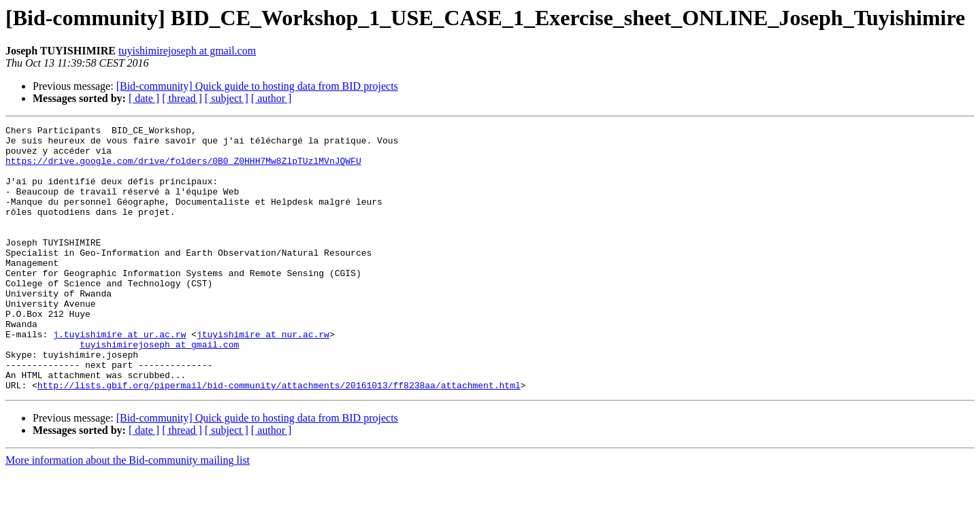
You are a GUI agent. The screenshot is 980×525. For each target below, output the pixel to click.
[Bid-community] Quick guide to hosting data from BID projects (257, 86)
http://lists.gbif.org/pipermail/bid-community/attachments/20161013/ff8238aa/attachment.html (279, 438)
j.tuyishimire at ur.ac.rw (119, 377)
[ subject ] (227, 98)
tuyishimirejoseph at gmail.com (187, 51)
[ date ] (144, 98)
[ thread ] (182, 98)
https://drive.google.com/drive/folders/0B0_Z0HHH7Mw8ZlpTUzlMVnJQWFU (183, 169)
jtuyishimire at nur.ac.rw (263, 377)
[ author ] (272, 98)
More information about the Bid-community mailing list (128, 513)
